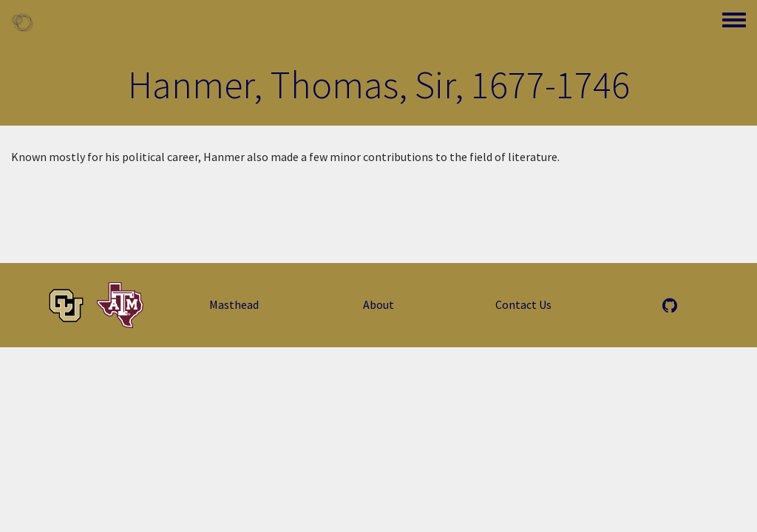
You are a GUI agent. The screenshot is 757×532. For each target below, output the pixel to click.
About (378, 304)
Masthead (234, 304)
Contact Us (523, 304)
